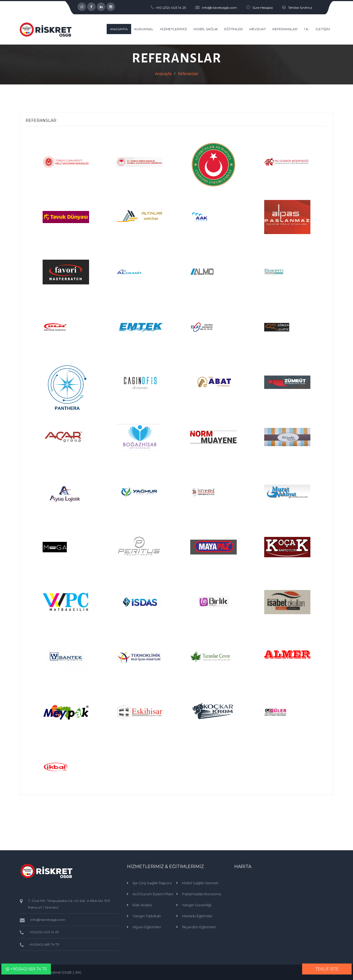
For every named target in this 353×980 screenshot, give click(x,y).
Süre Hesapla (263, 8)
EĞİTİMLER (234, 29)
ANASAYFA (119, 29)
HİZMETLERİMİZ (173, 29)
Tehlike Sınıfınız (300, 8)
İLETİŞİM (323, 29)
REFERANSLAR (285, 29)
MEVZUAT (258, 29)
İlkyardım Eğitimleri (199, 927)
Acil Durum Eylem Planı (153, 894)
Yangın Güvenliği (197, 905)
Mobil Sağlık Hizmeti (200, 883)
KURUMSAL (144, 29)
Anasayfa (163, 73)
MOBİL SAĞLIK (206, 29)
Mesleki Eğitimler (197, 916)
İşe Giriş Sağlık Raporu (152, 883)
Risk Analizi (142, 905)
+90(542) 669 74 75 (26, 969)
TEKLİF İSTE (327, 969)
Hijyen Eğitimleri (147, 927)
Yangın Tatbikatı (147, 916)
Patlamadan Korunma (202, 894)
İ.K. (307, 29)
